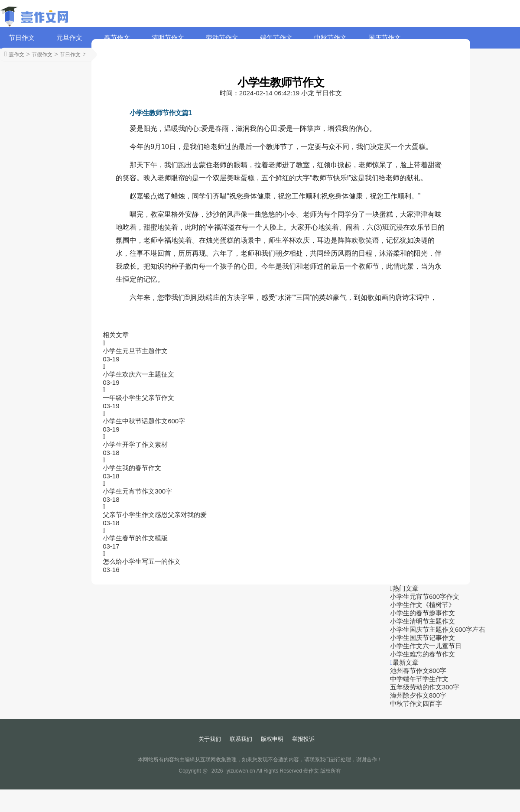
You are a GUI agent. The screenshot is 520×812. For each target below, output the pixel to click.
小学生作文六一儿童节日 (426, 646)
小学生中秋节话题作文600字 (144, 421)
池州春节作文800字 (418, 671)
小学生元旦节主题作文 (135, 351)
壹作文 (16, 55)
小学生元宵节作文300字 (137, 491)
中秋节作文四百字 (416, 703)
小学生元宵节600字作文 (425, 596)
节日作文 (22, 37)
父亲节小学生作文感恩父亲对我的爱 (155, 515)
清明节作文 (168, 37)
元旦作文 (69, 37)
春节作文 (117, 37)
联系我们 (241, 739)
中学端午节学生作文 (419, 679)
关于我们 (210, 739)
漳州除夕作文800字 (418, 695)
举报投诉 (303, 739)
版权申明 (272, 739)
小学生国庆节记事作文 (422, 638)
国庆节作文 (385, 37)
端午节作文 (276, 37)
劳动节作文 (222, 37)
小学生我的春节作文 (132, 468)
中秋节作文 (330, 37)
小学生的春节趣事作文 (422, 613)
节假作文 (42, 55)
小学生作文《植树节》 (422, 605)
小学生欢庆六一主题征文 (138, 374)
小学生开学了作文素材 (135, 444)
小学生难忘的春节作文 (422, 654)
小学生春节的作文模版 (135, 538)
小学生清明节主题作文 (422, 621)
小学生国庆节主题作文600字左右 (438, 629)
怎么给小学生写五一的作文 (142, 561)
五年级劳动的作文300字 (425, 687)
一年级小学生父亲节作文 (138, 398)
